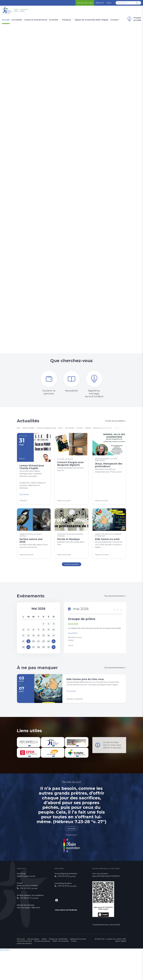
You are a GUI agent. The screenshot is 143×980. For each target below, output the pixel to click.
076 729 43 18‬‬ (63, 901)
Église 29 (100, 3)
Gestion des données (24, 968)
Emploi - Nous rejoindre (60, 966)
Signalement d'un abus (78, 964)
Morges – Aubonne (24, 12)
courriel (32, 901)
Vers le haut (5, 975)
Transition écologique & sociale (55, 429)
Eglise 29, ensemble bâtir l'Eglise (92, 20)
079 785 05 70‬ (26, 923)
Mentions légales (33, 964)
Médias (44, 964)
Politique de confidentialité (58, 964)
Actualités (17, 20)
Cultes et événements (36, 20)
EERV (19, 429)
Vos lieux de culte (85, 3)
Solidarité (110, 429)
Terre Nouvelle (86, 429)
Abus (109, 3)
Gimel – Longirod (29, 9)
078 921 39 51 (25, 913)
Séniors (74, 429)
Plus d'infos (73, 652)
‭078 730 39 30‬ (64, 911)
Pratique (66, 20)
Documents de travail (24, 966)
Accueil (6, 20)
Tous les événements (115, 613)
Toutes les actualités (116, 421)
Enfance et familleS (32, 429)
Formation (99, 429)
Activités (54, 20)
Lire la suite (71, 853)
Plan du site (21, 964)
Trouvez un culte (134, 19)
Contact (114, 20)
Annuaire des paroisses (42, 966)
